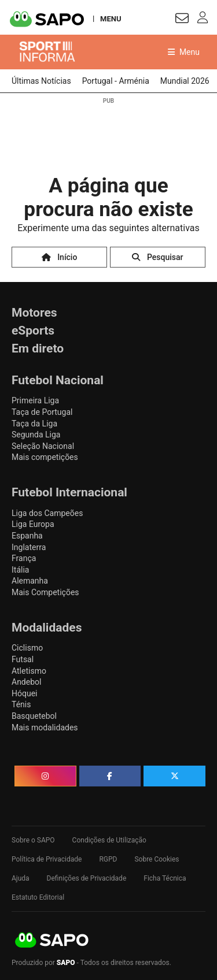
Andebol (26, 682)
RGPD (108, 859)
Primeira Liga (35, 400)
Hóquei (24, 693)
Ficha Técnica (165, 878)
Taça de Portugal (42, 412)
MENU (111, 18)
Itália (20, 570)
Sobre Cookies (157, 859)
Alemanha (30, 581)
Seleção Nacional (43, 446)
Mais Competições (45, 592)
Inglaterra (29, 547)
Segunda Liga (36, 435)
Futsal (23, 659)
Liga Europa (33, 524)
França (24, 558)
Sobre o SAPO (33, 840)
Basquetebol (34, 716)
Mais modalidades (45, 727)
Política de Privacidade (47, 859)
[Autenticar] (182, 20)
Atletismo (29, 671)
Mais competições (45, 457)
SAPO (52, 941)
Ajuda (21, 878)
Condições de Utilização (109, 840)
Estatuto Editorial (38, 897)
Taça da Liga (34, 424)
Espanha (27, 536)
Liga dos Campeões (47, 513)
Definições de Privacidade (87, 878)
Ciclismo (27, 648)
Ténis (21, 704)
